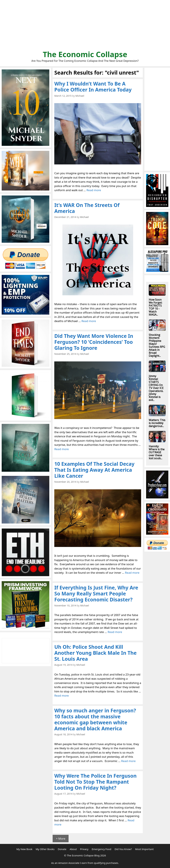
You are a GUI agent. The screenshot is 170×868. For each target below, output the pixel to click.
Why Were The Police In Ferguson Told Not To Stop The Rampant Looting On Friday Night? (95, 782)
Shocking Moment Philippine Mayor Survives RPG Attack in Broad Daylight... (157, 345)
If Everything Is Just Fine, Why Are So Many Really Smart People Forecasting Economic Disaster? (96, 594)
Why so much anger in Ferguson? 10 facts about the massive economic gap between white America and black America (95, 719)
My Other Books (45, 849)
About (73, 849)
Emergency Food (101, 849)
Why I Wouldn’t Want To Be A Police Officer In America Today (93, 87)
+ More (61, 839)
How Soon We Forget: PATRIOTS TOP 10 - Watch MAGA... (155, 307)
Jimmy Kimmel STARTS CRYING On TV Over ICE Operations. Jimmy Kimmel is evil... (156, 388)
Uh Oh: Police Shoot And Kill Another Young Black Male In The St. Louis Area (95, 653)
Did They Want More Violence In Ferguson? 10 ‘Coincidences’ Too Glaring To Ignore (94, 342)
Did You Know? (123, 849)
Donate (62, 849)
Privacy (84, 849)
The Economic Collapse (85, 54)
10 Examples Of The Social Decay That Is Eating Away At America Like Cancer (94, 470)
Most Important (144, 849)
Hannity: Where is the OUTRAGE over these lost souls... (157, 452)
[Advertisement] (85, 27)
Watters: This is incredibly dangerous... (157, 423)
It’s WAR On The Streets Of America (87, 208)
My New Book (24, 849)
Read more (94, 190)
